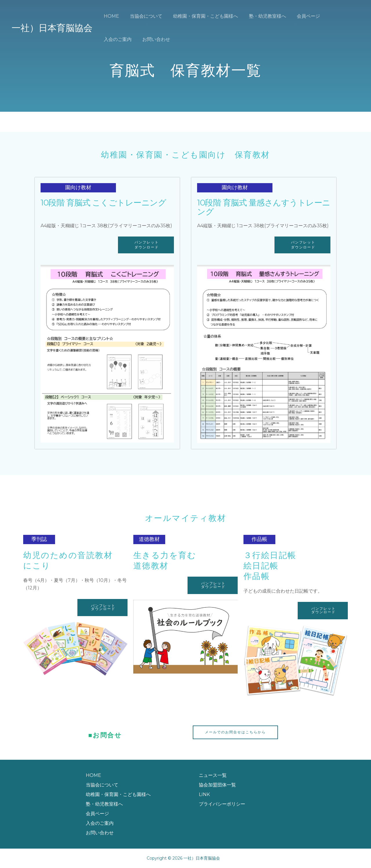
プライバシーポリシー (222, 804)
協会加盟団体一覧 (217, 785)
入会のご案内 (336, 16)
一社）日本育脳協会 (52, 28)
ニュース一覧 (213, 775)
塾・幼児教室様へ (262, 16)
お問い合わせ (117, 39)
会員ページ (301, 16)
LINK (204, 794)
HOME (111, 16)
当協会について (144, 16)
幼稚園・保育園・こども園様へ (202, 16)
